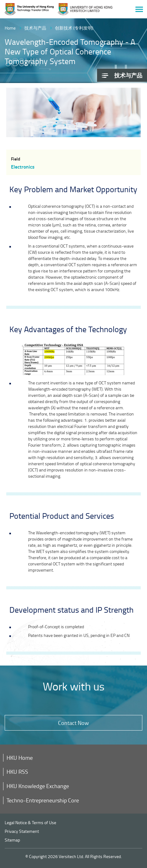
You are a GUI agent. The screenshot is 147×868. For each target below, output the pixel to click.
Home (10, 28)
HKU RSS (17, 772)
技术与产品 (35, 28)
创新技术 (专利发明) (74, 28)
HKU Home (20, 758)
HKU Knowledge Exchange (38, 786)
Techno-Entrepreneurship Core (43, 800)
